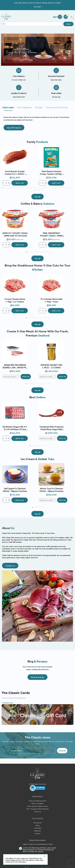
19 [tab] (40, 188)
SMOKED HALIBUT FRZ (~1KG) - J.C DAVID (51, 366)
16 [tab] (33, 188)
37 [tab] (35, 190)
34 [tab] (70, 188)
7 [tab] (15, 188)
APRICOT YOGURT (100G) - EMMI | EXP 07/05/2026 (15, 234)
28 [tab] (58, 188)
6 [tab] (13, 188)
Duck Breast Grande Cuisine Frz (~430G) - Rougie (15, 173)
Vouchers (38, 833)
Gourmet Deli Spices (57, 107)
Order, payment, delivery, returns (37, 806)
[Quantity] (6, 183)
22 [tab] (46, 188)
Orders (38, 825)
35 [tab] (73, 188)
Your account (38, 818)
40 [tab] (42, 190)
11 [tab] (23, 188)
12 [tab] (25, 188)
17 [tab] (35, 188)
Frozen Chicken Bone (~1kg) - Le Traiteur (15, 300)
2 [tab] (5, 188)
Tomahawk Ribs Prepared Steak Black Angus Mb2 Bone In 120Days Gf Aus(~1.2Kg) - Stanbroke (51, 428)
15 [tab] (31, 188)
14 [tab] (29, 188)
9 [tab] (19, 188)
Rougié (39, 107)
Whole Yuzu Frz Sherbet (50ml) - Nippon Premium (51, 490)
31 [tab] (64, 188)
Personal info (38, 823)
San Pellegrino (25, 107)
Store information (38, 840)
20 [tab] (42, 188)
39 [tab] (40, 190)
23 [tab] (48, 188)
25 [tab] (52, 188)
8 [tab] (17, 188)
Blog (33, 7)
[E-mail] (11, 377)
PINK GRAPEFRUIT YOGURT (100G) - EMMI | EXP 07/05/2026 (51, 234)
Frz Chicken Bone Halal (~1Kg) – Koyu (51, 300)
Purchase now (8, 703)
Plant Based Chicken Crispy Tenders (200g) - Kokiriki (51, 173)
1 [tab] (3, 188)
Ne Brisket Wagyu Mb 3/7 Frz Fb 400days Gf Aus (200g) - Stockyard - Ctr (15, 428)
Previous (4, 167)
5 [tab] (11, 188)
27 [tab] (56, 188)
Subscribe (62, 751)
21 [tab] (44, 188)
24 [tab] (50, 188)
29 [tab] (60, 188)
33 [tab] (68, 188)
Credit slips (38, 828)
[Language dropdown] (39, 7)
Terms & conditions (37, 803)
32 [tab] (66, 188)
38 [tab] (38, 190)
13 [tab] (27, 188)
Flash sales (8, 107)
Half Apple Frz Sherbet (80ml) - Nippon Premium (15, 490)
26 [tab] (54, 188)
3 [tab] (7, 188)
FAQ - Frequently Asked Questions (38, 809)
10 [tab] (21, 188)
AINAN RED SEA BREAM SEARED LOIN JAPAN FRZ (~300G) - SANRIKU (15, 366)
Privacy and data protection (37, 801)
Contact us (37, 812)
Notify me (26, 377)
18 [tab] (38, 188)
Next (71, 167)
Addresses (37, 831)
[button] (14, 128)
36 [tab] (33, 190)
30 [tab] (62, 188)
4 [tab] (9, 188)
